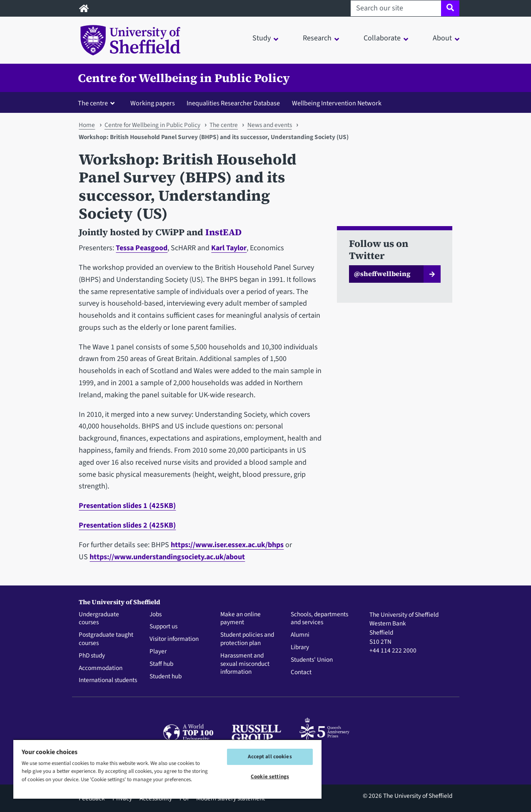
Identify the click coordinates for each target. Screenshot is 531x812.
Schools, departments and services (319, 619)
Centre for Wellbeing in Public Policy (184, 78)
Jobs (156, 615)
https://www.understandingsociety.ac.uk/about (167, 557)
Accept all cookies (270, 757)
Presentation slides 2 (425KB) (127, 525)
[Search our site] (396, 8)
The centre (224, 125)
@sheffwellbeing (382, 274)
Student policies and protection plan (247, 639)
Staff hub (161, 664)
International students (108, 680)
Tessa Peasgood (142, 248)
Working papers (153, 103)
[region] (167, 769)
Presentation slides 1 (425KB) (127, 506)
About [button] (442, 38)
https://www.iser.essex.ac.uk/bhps (227, 545)
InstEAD (223, 232)
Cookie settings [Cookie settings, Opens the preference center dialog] (270, 777)
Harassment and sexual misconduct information (245, 664)
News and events (270, 125)
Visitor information (174, 639)
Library (300, 648)
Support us (163, 627)
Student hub (166, 677)
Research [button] (317, 38)
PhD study (92, 656)
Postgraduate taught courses (106, 639)
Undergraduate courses (99, 619)
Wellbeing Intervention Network (337, 103)
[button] (98, 103)
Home (87, 125)
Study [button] (262, 38)
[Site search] (450, 8)
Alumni (300, 635)
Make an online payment (241, 619)
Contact (301, 673)
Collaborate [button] (382, 38)
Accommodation (101, 668)
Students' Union (312, 660)
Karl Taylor (229, 248)
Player (158, 652)
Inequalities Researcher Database (233, 103)
